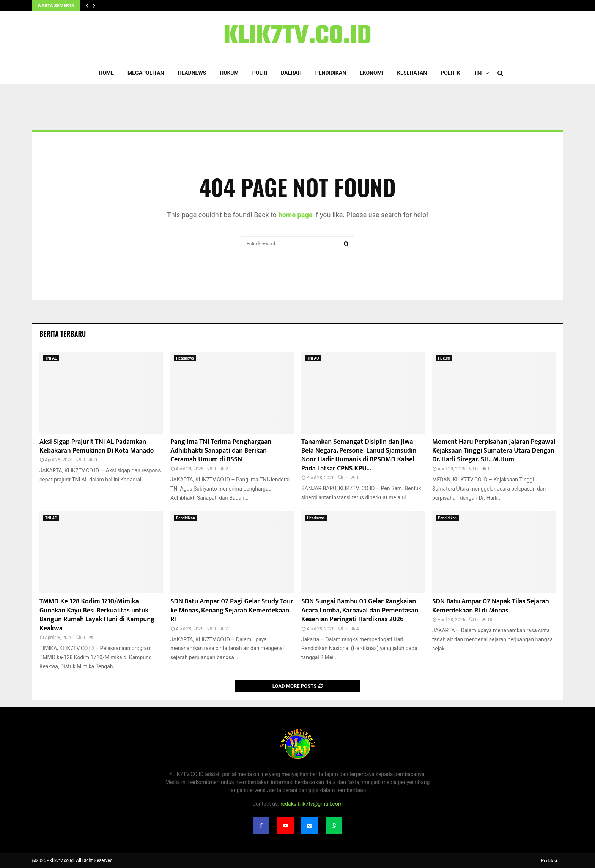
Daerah (291, 73)
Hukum (229, 73)
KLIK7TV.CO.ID (297, 36)
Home (106, 73)
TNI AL (51, 358)
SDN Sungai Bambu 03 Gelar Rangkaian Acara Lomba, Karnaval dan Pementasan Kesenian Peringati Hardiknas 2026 (360, 610)
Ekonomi (371, 73)
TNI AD (51, 518)
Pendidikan (331, 73)
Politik (450, 73)
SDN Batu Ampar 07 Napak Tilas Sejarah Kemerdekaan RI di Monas (491, 606)
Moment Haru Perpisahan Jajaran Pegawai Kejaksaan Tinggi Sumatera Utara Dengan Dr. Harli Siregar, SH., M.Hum (494, 451)
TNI (478, 73)
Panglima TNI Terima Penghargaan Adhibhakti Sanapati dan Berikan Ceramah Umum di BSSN (221, 451)
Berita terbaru (63, 334)
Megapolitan (146, 73)
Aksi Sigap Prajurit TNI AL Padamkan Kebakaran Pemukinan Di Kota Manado (97, 446)
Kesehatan (412, 73)
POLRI (260, 73)
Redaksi (549, 861)
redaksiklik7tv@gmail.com (312, 804)
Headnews (192, 73)
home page (296, 215)
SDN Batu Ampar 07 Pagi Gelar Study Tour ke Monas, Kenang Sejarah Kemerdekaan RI (232, 610)
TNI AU (313, 358)
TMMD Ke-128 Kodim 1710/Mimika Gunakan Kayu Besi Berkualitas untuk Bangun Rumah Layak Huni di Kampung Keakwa (97, 615)
